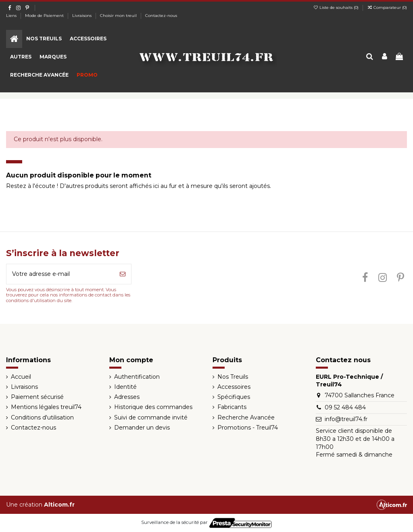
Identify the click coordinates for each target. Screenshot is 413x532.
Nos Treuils (233, 377)
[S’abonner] (123, 274)
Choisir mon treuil (119, 16)
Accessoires (234, 387)
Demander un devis (142, 428)
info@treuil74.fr (346, 419)
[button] (44, 39)
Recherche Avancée (246, 417)
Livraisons (82, 16)
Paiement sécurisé (37, 397)
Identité (125, 387)
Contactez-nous (161, 16)
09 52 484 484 (345, 407)
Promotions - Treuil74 (248, 428)
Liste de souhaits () (336, 7)
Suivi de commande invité (151, 417)
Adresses (127, 397)
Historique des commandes (153, 407)
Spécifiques (234, 397)
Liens (12, 16)
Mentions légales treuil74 (46, 407)
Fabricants (232, 407)
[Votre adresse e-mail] (60, 274)
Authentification (137, 377)
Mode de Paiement (45, 16)
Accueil (21, 377)
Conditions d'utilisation (42, 417)
